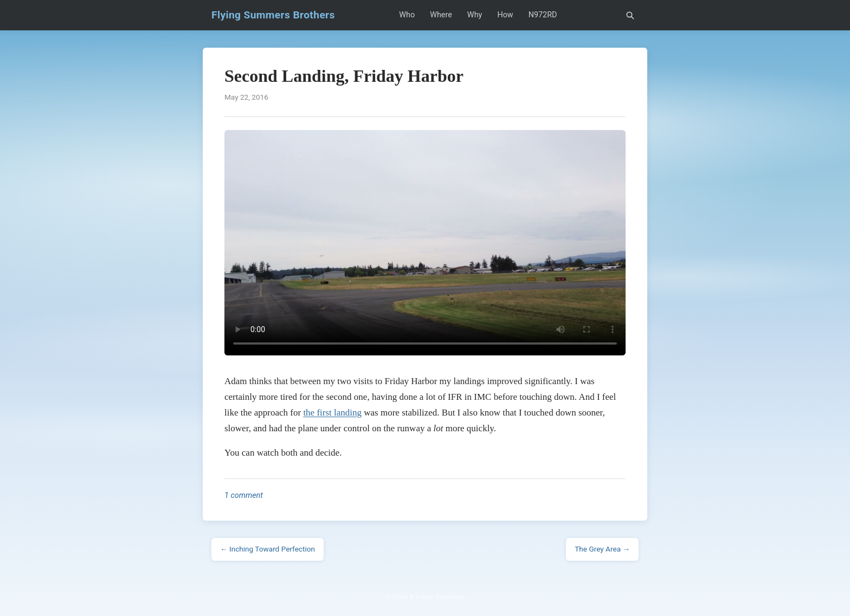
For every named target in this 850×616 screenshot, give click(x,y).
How (505, 15)
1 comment (244, 495)
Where (441, 15)
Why (475, 15)
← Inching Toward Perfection (268, 549)
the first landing (332, 413)
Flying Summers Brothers (273, 15)
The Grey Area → (602, 549)
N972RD (543, 15)
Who (407, 15)
